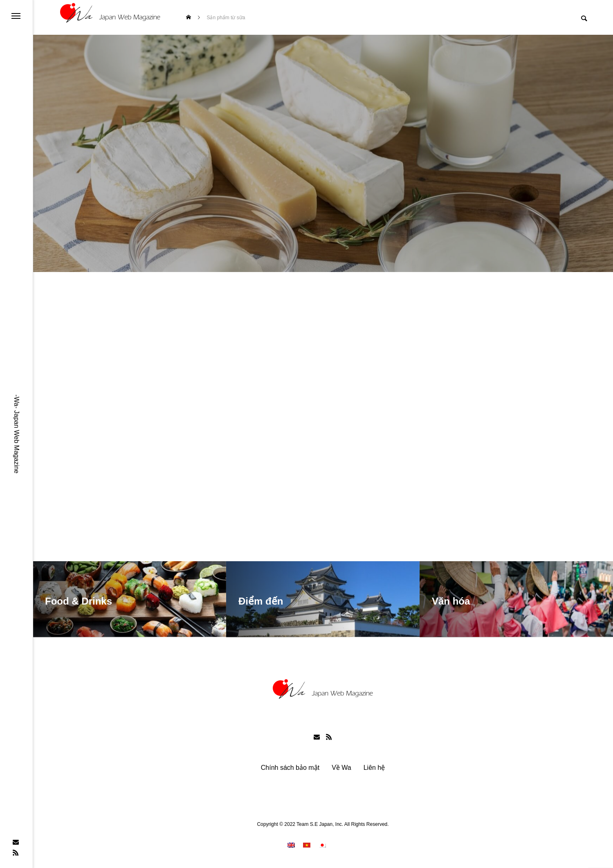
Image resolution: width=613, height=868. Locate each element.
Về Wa (341, 769)
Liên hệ (374, 769)
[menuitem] (291, 847)
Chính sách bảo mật (290, 769)
